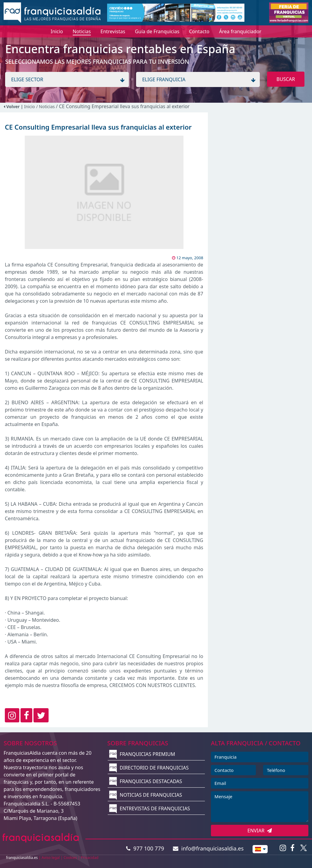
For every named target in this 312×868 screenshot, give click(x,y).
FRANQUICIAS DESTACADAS (146, 781)
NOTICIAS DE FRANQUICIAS (146, 795)
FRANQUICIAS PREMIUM (142, 754)
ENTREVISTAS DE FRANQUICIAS (150, 808)
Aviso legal (51, 858)
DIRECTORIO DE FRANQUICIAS (149, 768)
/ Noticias (46, 106)
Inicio (30, 106)
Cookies (70, 858)
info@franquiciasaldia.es (208, 848)
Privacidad (90, 858)
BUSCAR (286, 79)
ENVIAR (260, 831)
